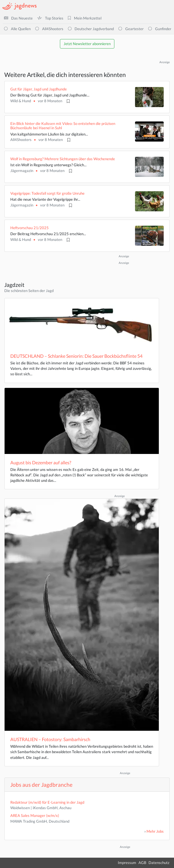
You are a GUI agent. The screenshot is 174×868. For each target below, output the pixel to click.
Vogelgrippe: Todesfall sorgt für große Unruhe (47, 193)
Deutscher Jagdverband (91, 29)
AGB (142, 863)
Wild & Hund (21, 101)
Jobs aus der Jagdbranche (41, 785)
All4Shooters (49, 29)
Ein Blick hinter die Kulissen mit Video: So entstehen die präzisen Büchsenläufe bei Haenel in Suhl (63, 126)
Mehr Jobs (155, 831)
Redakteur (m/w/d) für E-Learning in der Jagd (47, 802)
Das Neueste (18, 18)
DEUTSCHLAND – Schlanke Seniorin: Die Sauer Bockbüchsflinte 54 (76, 356)
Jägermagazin (22, 171)
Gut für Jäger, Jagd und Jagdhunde (39, 89)
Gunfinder (160, 29)
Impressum (127, 863)
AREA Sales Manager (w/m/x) (35, 815)
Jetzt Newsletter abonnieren (87, 44)
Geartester (131, 29)
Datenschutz (159, 863)
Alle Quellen (17, 29)
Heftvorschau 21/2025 (30, 228)
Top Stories (50, 18)
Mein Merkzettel (85, 18)
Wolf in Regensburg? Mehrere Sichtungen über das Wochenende (63, 159)
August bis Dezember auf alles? (41, 462)
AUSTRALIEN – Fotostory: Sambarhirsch (50, 739)
